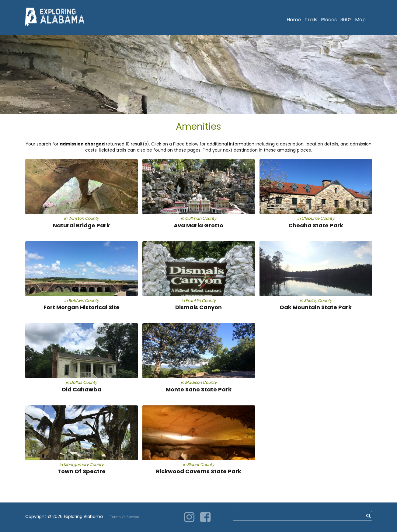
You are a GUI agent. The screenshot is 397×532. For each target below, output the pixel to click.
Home (294, 20)
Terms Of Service (125, 517)
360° (346, 20)
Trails (311, 20)
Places (329, 20)
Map (360, 20)
